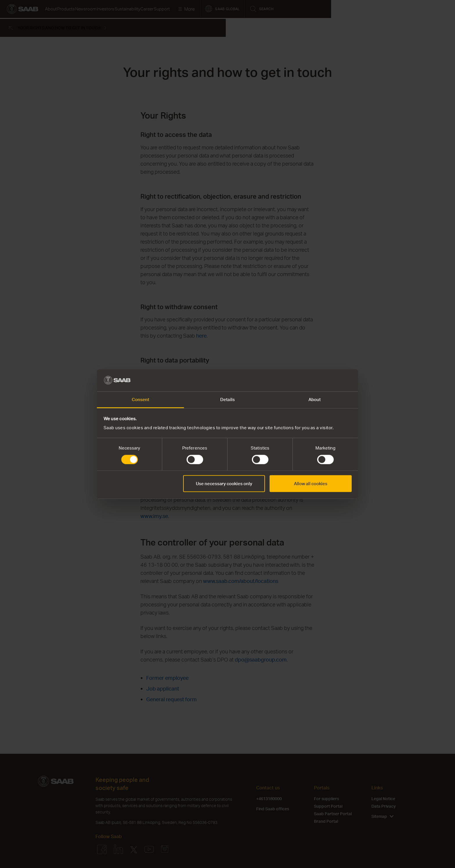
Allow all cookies (311, 484)
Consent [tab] (141, 400)
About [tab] (315, 400)
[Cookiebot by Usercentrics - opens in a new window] (326, 380)
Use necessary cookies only (224, 484)
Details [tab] (228, 400)
